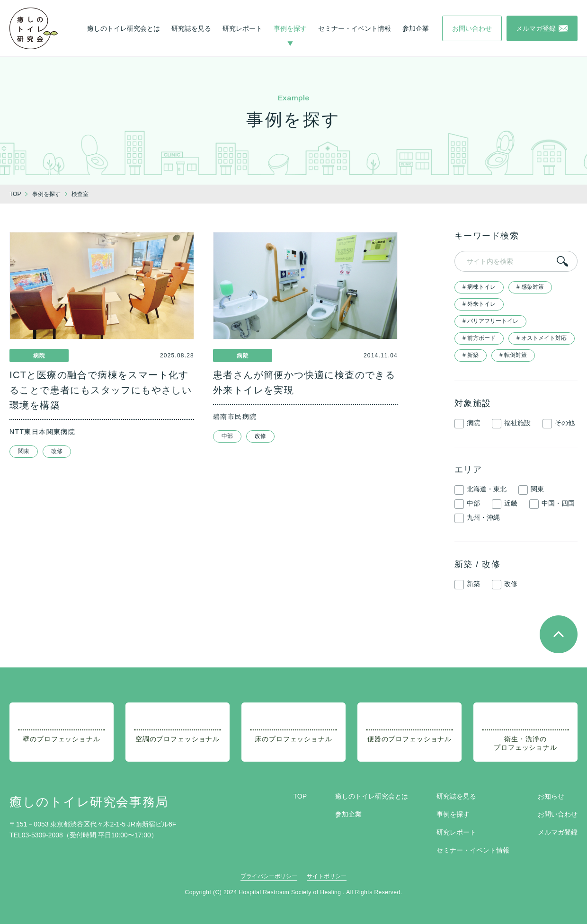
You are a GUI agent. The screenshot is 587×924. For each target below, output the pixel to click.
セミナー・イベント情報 (355, 28)
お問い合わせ (558, 814)
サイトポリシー (327, 876)
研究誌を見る (191, 28)
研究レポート (242, 28)
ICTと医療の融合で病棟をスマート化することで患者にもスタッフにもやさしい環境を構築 (101, 390)
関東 (24, 451)
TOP (300, 796)
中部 (227, 436)
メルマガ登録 (558, 832)
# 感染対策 (530, 287)
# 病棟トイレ (479, 287)
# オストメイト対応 (542, 338)
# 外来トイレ (479, 304)
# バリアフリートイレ (490, 321)
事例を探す (290, 28)
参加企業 (416, 28)
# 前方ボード (479, 338)
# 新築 (471, 355)
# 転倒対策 (513, 355)
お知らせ (551, 796)
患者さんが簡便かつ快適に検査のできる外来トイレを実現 (304, 382)
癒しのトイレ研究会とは (124, 28)
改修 (57, 451)
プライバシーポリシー (269, 876)
